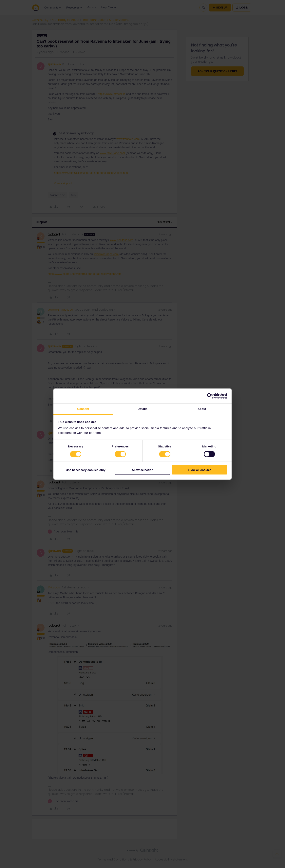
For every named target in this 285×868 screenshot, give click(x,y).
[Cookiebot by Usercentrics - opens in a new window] (210, 396)
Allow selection (142, 470)
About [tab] (202, 409)
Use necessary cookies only (85, 470)
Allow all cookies (199, 470)
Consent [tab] (83, 409)
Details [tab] (142, 409)
